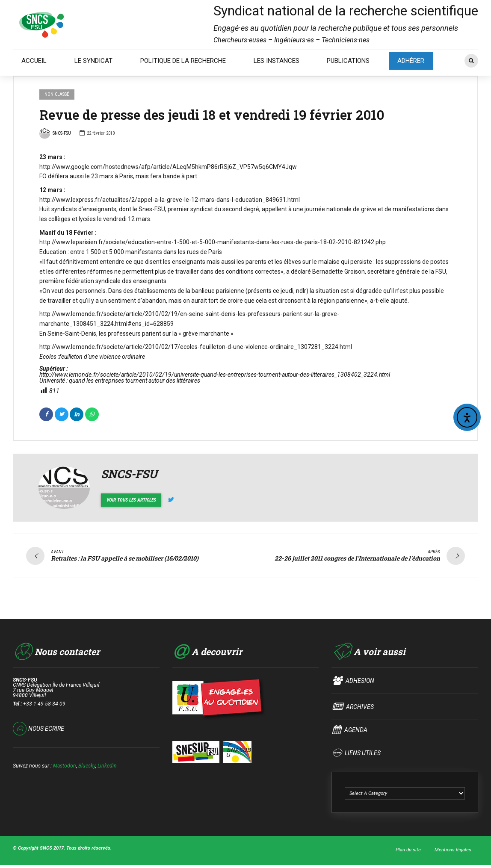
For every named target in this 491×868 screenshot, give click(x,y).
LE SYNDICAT (93, 61)
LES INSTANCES (277, 61)
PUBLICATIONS (348, 61)
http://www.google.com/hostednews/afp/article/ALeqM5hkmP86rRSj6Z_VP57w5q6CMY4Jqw (168, 167)
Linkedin (107, 765)
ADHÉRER (411, 61)
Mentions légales (453, 849)
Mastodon (65, 765)
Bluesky (87, 765)
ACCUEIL (34, 61)
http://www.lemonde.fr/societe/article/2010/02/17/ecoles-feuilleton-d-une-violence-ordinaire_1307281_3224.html (196, 347)
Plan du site (408, 849)
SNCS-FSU (55, 134)
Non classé (57, 94)
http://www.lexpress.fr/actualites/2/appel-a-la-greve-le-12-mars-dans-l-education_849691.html (170, 200)
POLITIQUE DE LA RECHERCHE (183, 61)
